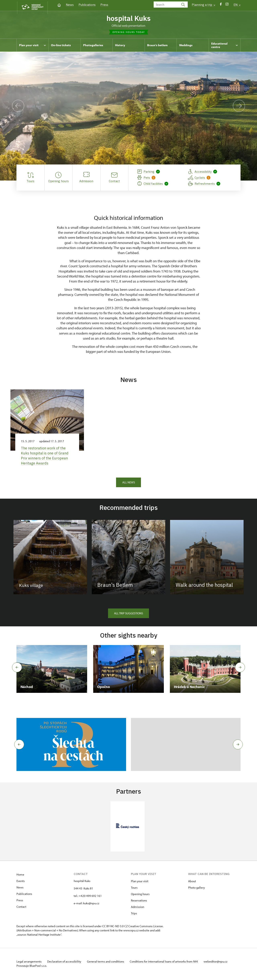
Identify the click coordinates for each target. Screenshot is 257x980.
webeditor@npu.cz (221, 962)
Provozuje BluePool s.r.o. (32, 967)
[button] (18, 746)
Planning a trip (203, 5)
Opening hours (140, 895)
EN (237, 5)
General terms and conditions (108, 962)
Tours (134, 889)
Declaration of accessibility (66, 962)
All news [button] (129, 483)
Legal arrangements (29, 962)
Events (21, 882)
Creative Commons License (146, 927)
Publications (87, 5)
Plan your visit (140, 882)
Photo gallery (196, 889)
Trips (134, 914)
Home (20, 875)
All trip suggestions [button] (128, 614)
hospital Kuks (129, 19)
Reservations (139, 901)
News (70, 5)
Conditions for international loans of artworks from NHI (168, 962)
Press (104, 5)
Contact (21, 908)
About (192, 882)
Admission (138, 908)
